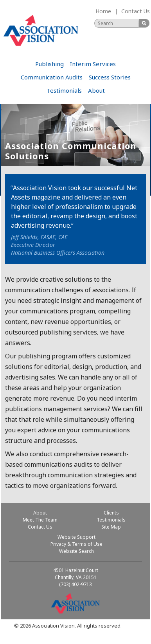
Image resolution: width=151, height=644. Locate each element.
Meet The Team (40, 520)
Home (103, 11)
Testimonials (64, 90)
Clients (111, 513)
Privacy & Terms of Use (76, 544)
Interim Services (93, 64)
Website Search (76, 551)
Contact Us (136, 11)
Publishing (49, 64)
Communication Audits (52, 77)
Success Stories (110, 77)
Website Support (76, 537)
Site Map (111, 527)
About (96, 90)
